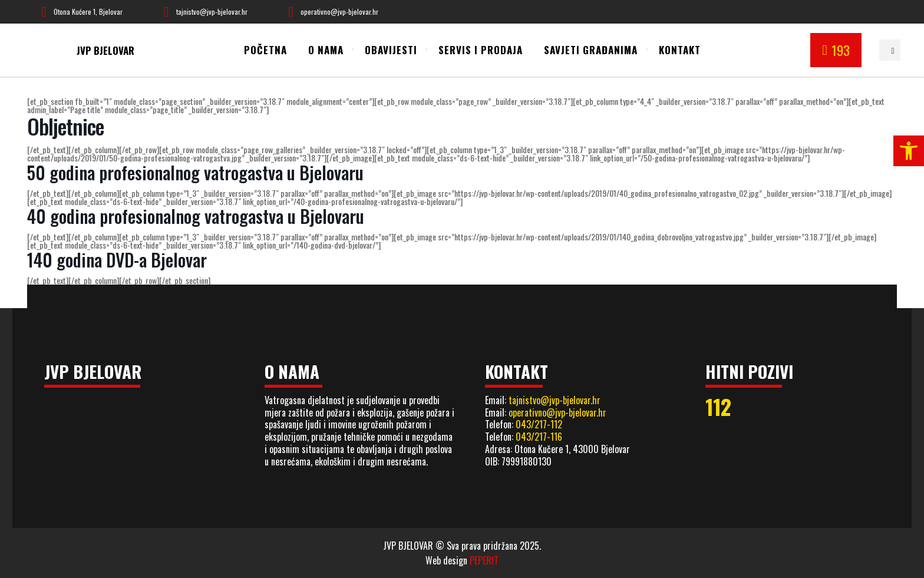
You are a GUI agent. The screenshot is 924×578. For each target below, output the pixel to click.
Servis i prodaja (481, 50)
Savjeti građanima (591, 50)
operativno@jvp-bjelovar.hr (557, 412)
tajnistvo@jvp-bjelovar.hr (555, 400)
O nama (326, 50)
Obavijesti (391, 50)
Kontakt (680, 50)
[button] (909, 151)
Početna (265, 50)
